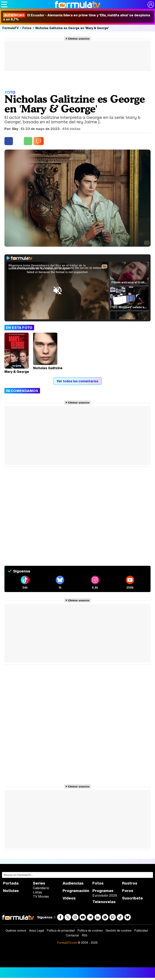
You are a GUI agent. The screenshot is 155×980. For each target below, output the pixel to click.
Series (39, 883)
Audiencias (73, 883)
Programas (103, 891)
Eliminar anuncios (79, 39)
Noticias (11, 891)
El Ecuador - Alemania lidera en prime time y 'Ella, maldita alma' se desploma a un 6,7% (77, 17)
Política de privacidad (61, 931)
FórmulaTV (10, 28)
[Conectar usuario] (151, 5)
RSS (85, 935)
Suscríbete (132, 898)
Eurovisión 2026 (105, 895)
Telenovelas (104, 902)
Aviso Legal (37, 931)
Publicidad (141, 931)
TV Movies (41, 896)
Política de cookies (90, 931)
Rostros (130, 883)
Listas (37, 892)
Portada (11, 883)
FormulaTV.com (67, 943)
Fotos (27, 28)
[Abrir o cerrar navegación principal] (4, 4)
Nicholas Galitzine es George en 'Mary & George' (72, 28)
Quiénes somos (16, 931)
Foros (128, 891)
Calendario (41, 888)
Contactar (72, 935)
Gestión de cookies (119, 931)
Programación (76, 891)
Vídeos (69, 898)
